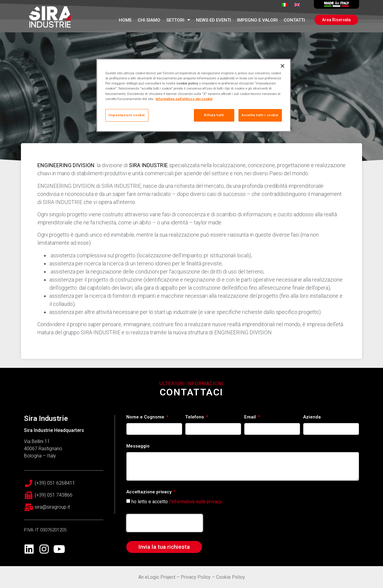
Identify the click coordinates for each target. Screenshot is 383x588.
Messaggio (138, 446)
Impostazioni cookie (127, 115)
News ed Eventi (213, 20)
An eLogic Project (157, 577)
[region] (194, 95)
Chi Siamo (149, 20)
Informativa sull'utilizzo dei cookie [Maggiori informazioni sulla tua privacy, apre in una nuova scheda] (184, 99)
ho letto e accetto (177, 501)
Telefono (195, 417)
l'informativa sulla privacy (195, 501)
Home (125, 20)
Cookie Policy (231, 577)
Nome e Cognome (146, 417)
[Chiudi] (282, 66)
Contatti (294, 20)
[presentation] (165, 523)
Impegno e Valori (257, 20)
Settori (178, 20)
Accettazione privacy (149, 492)
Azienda (312, 417)
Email (251, 417)
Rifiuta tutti (214, 115)
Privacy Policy (196, 577)
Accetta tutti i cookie (260, 115)
